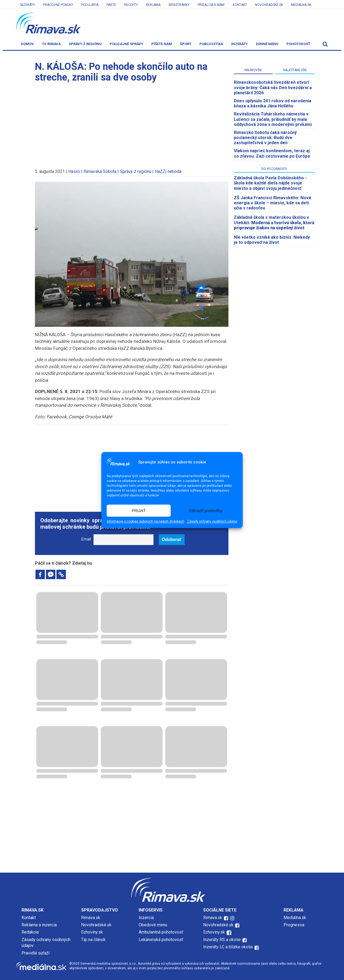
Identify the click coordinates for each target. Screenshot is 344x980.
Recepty (131, 5)
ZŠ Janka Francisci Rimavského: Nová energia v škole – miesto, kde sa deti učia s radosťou (272, 203)
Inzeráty (28, 5)
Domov (27, 44)
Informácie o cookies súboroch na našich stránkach (146, 522)
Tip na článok (93, 940)
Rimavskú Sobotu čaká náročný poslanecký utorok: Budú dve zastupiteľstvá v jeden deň (265, 138)
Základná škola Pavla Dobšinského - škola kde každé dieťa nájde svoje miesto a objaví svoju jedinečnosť (270, 183)
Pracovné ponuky (58, 5)
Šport (186, 44)
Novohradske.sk (269, 5)
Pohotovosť (298, 44)
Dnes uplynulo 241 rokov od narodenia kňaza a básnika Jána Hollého (273, 103)
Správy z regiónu (85, 44)
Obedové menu (153, 925)
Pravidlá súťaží (35, 953)
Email (86, 539)
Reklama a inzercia (39, 925)
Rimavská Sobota (100, 171)
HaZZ (160, 171)
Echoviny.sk (92, 932)
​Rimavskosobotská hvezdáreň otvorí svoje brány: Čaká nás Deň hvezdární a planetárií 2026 (273, 87)
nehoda (175, 171)
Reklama (153, 5)
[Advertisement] (132, 123)
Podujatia (90, 5)
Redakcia (30, 932)
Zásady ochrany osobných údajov (212, 522)
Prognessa (294, 925)
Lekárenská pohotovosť (162, 940)
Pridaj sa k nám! (211, 5)
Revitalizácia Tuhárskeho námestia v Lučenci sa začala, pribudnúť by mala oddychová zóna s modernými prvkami (273, 119)
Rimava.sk (91, 918)
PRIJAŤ (139, 511)
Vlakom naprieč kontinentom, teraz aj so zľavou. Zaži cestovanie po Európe (272, 153)
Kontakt (240, 5)
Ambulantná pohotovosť (162, 932)
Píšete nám (162, 44)
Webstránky (179, 5)
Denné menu (267, 44)
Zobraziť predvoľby (205, 511)
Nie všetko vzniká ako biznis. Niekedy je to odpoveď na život (272, 240)
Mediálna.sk (301, 5)
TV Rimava (51, 44)
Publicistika (211, 44)
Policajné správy (126, 44)
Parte (111, 5)
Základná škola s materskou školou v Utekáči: (274, 222)
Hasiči (74, 171)
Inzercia (146, 918)
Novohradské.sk (96, 925)
